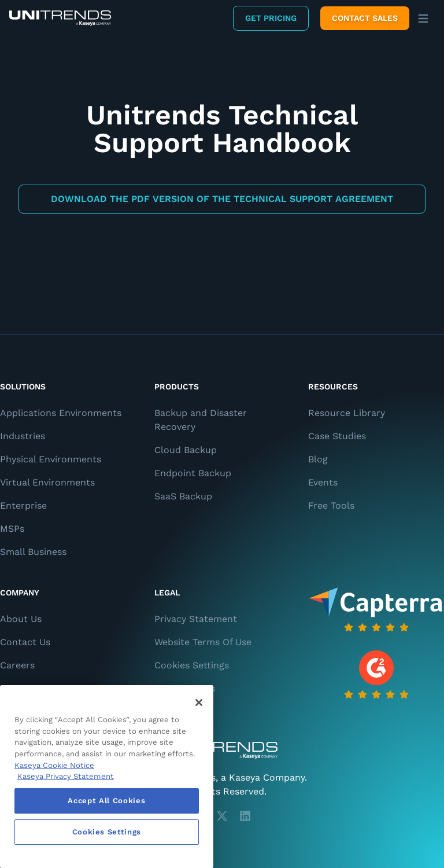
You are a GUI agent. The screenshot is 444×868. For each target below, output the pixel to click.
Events (323, 482)
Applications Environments (61, 413)
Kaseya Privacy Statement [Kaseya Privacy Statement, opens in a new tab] (66, 776)
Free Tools (331, 505)
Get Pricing (271, 18)
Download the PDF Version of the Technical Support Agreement (222, 199)
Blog (318, 459)
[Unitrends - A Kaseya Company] (222, 751)
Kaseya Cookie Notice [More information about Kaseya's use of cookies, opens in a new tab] (54, 765)
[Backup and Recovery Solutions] (60, 18)
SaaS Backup (183, 496)
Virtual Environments (47, 482)
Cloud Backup (186, 450)
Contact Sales (365, 18)
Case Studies (337, 436)
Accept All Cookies (106, 801)
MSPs (12, 529)
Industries (23, 436)
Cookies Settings (192, 665)
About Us (21, 619)
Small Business (33, 552)
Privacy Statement (196, 619)
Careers (17, 665)
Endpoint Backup (193, 473)
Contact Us (25, 642)
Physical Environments (51, 459)
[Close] (199, 703)
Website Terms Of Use (203, 642)
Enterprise (23, 505)
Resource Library (347, 413)
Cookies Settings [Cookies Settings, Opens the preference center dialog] (107, 832)
